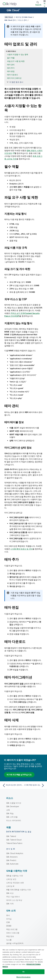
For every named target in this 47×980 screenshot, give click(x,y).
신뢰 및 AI (10, 886)
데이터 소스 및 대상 (14, 900)
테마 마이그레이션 (14, 78)
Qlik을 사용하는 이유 (15, 876)
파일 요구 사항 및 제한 (16, 61)
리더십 (9, 919)
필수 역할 (11, 58)
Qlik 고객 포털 (12, 817)
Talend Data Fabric (14, 843)
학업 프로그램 (12, 929)
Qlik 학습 (10, 813)
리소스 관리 (23, 20)
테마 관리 (11, 65)
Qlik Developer (13, 806)
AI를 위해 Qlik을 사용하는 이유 (19, 890)
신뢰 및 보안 (11, 879)
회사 (8, 915)
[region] (23, 963)
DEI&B (9, 926)
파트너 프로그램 (13, 933)
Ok (23, 972)
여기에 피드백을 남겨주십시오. (19, 775)
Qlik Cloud (13, 10)
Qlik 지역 (10, 904)
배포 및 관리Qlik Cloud (24, 17)
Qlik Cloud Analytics (15, 853)
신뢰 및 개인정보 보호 (15, 883)
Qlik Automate (12, 864)
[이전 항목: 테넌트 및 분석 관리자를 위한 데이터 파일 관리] (12, 785)
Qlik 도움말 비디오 (14, 803)
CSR (8, 922)
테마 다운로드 (13, 75)
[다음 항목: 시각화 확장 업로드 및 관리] (35, 785)
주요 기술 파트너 (13, 897)
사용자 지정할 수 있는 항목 (18, 54)
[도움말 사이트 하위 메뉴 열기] (4, 11)
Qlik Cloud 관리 (10, 20)
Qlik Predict (11, 860)
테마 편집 (11, 71)
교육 (8, 810)
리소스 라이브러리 (14, 820)
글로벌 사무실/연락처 (15, 943)
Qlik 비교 (10, 893)
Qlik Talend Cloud (14, 840)
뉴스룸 (9, 940)
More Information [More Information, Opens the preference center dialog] (23, 977)
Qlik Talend (11, 836)
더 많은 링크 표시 (16, 82)
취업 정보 (10, 936)
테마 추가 (11, 68)
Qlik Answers (12, 857)
